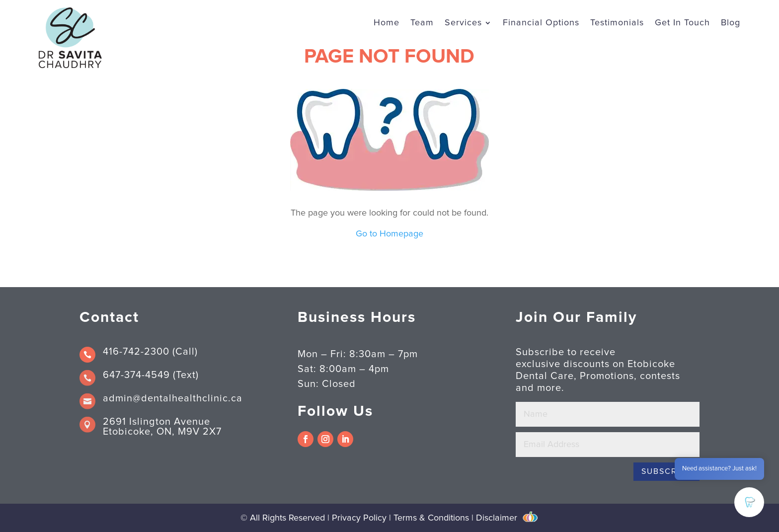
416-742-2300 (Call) (150, 352)
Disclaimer (497, 518)
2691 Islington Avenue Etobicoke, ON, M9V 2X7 (162, 427)
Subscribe (666, 471)
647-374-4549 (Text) (151, 375)
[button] (749, 502)
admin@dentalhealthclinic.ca (173, 398)
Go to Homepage (389, 234)
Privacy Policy (360, 518)
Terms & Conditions (431, 518)
